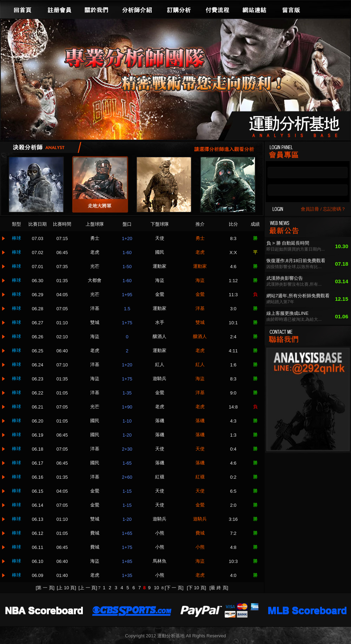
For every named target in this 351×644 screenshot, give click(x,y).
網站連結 (254, 9)
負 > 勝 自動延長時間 (288, 243)
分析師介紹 (137, 9)
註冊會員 (60, 9)
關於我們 (97, 9)
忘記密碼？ (334, 209)
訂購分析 (179, 9)
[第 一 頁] (45, 588)
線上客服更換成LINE (287, 313)
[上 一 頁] (88, 588)
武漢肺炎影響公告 (285, 278)
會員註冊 (310, 209)
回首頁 (23, 9)
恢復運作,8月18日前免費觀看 (296, 261)
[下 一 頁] (174, 588)
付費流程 (218, 9)
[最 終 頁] (219, 588)
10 (157, 588)
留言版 (291, 9)
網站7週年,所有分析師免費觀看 (298, 296)
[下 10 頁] (196, 588)
